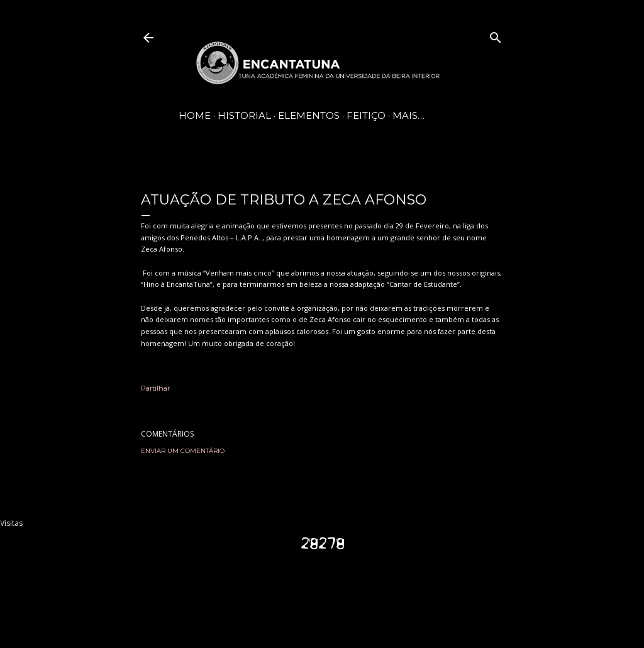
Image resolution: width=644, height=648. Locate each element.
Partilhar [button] (155, 388)
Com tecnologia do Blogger (322, 591)
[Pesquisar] (496, 35)
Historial (244, 115)
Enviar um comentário (183, 451)
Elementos (309, 115)
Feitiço (366, 115)
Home (195, 115)
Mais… (408, 115)
